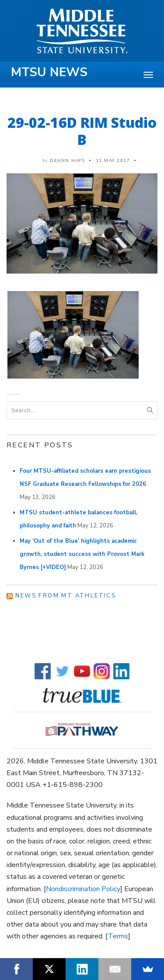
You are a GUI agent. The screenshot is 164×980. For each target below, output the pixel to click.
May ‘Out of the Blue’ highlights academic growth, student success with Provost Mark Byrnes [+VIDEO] (82, 554)
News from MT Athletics (66, 596)
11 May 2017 (113, 161)
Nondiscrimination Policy (83, 889)
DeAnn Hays (67, 161)
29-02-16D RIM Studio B (82, 131)
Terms (118, 936)
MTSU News (49, 72)
